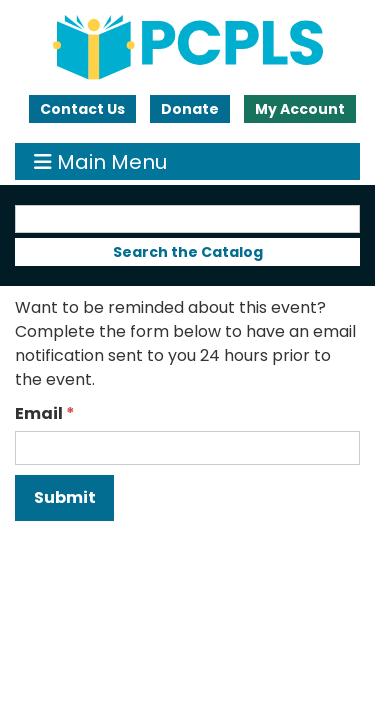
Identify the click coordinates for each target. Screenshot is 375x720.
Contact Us (82, 109)
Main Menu (100, 161)
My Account (300, 109)
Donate (190, 109)
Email (39, 413)
